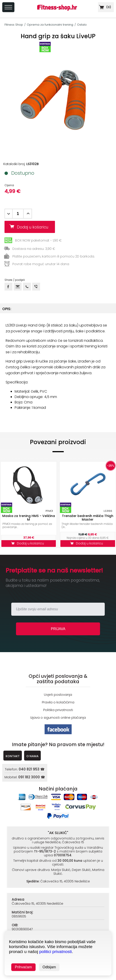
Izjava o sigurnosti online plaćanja (58, 717)
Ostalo (82, 25)
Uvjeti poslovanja (58, 695)
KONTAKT (13, 756)
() (105, 7)
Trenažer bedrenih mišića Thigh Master (88, 518)
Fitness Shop (14, 25)
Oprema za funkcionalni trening (50, 25)
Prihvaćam (23, 967)
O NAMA (32, 756)
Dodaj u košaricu (34, 227)
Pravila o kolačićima (58, 702)
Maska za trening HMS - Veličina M (29, 518)
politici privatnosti (56, 952)
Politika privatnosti (58, 710)
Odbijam (49, 967)
